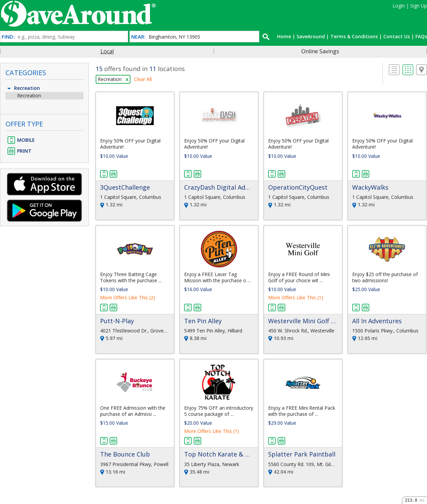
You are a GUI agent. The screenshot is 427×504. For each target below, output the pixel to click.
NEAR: (138, 37)
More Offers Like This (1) (296, 297)
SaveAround (311, 36)
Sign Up (419, 6)
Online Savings (320, 51)
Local (107, 51)
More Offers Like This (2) (128, 297)
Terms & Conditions (354, 36)
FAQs (421, 36)
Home (284, 36)
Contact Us (397, 36)
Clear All (143, 79)
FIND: (8, 37)
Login (399, 6)
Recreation (23, 88)
